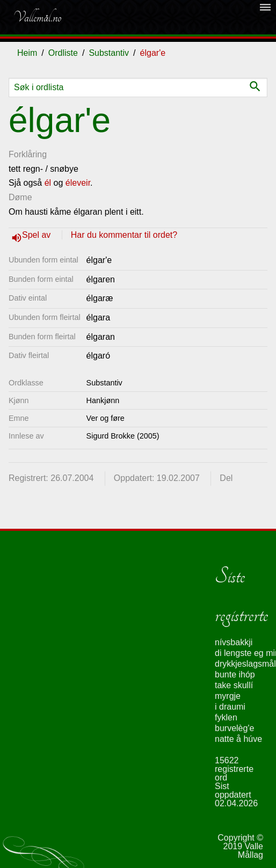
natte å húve (238, 739)
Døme (20, 197)
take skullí (234, 685)
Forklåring (28, 154)
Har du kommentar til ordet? (124, 235)
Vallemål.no (37, 17)
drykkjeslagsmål (245, 664)
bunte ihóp (235, 674)
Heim (27, 53)
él (48, 183)
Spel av (38, 235)
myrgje (228, 696)
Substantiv (109, 53)
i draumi (230, 707)
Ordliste (63, 53)
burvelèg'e (234, 728)
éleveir (78, 183)
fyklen (226, 717)
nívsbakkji (234, 642)
